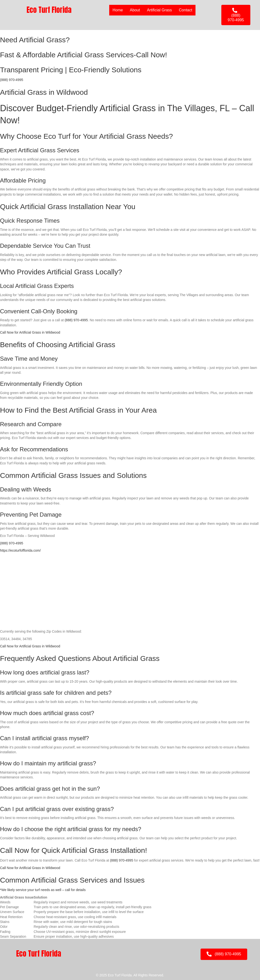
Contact (185, 10)
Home (118, 10)
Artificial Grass (159, 10)
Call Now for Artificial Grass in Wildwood (30, 332)
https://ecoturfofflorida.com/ (20, 550)
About (135, 10)
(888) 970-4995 (12, 80)
